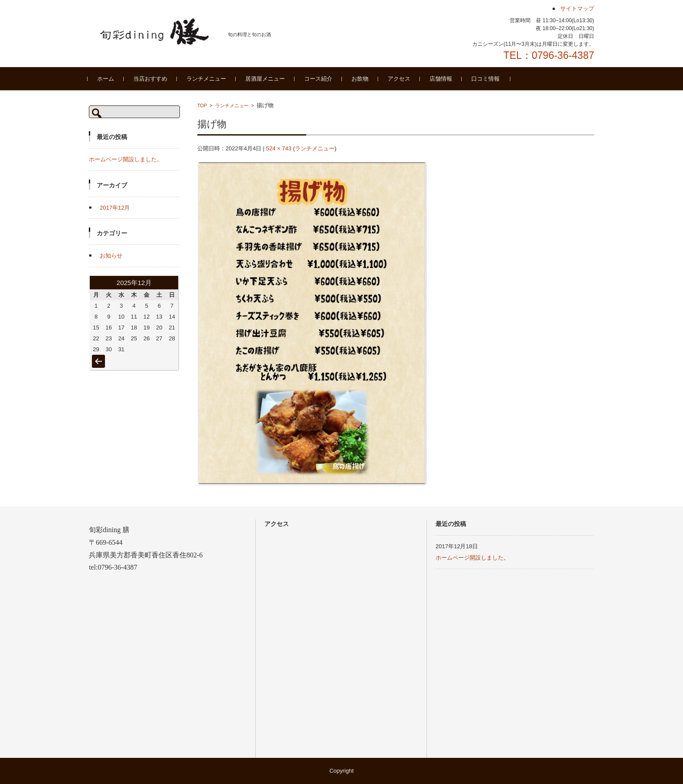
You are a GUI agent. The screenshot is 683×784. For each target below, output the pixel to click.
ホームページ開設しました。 (126, 159)
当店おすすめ (152, 79)
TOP (202, 105)
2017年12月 (115, 208)
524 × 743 (279, 148)
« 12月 (98, 357)
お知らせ (111, 256)
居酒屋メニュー (266, 79)
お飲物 (361, 79)
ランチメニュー (208, 79)
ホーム (107, 79)
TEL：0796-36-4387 (549, 55)
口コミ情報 (487, 79)
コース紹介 (320, 79)
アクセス (400, 79)
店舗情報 (442, 79)
